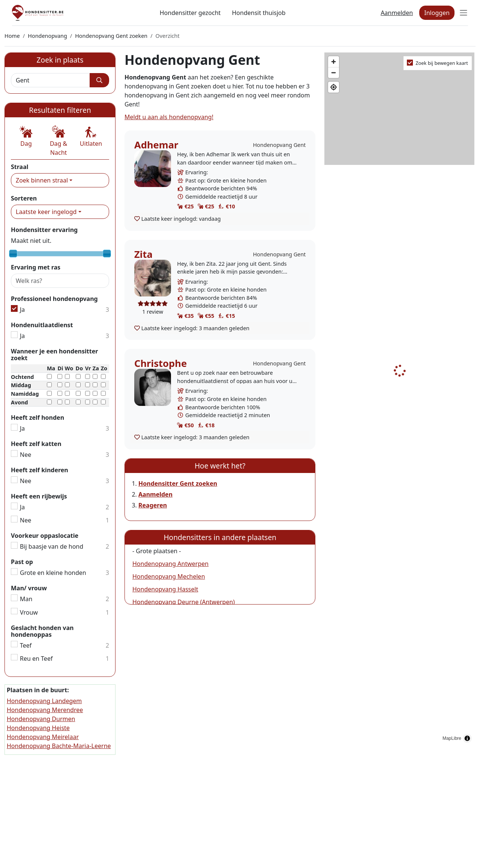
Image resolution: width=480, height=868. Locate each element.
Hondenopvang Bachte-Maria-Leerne (59, 746)
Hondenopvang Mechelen (169, 576)
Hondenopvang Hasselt (165, 589)
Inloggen (437, 13)
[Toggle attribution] (467, 738)
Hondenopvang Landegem (44, 701)
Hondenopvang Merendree (45, 710)
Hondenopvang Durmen (41, 719)
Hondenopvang (47, 36)
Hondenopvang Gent (279, 145)
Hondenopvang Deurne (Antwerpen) (184, 602)
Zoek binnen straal (42, 180)
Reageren (153, 505)
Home (12, 36)
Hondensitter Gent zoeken (178, 483)
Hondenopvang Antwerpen (170, 564)
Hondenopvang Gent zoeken (111, 36)
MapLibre (452, 738)
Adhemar (156, 145)
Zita (143, 254)
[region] (400, 400)
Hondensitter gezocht (190, 13)
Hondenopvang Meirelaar (43, 737)
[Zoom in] (334, 62)
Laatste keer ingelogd (46, 212)
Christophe (160, 363)
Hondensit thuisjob (259, 13)
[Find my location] (334, 87)
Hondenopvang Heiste (38, 728)
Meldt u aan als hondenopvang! (169, 117)
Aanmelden (397, 13)
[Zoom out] (334, 73)
